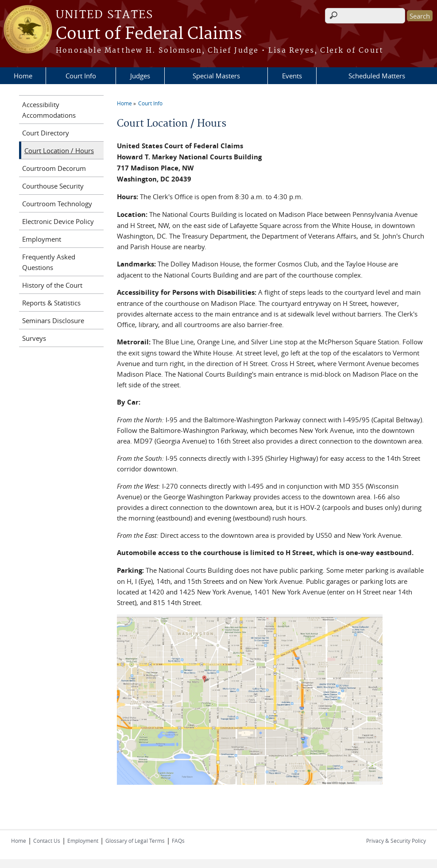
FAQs (178, 841)
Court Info (81, 76)
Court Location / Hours (59, 150)
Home (23, 76)
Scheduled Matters (377, 76)
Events (292, 76)
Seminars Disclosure (53, 320)
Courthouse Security (53, 186)
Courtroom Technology (57, 204)
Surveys (34, 338)
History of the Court (52, 285)
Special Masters (216, 76)
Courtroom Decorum (54, 168)
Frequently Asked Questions (49, 262)
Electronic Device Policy (58, 221)
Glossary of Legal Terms (135, 841)
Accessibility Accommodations (49, 110)
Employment (42, 239)
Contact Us (47, 841)
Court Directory (46, 133)
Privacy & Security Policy (396, 841)
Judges (140, 76)
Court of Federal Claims (149, 34)
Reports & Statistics (51, 303)
